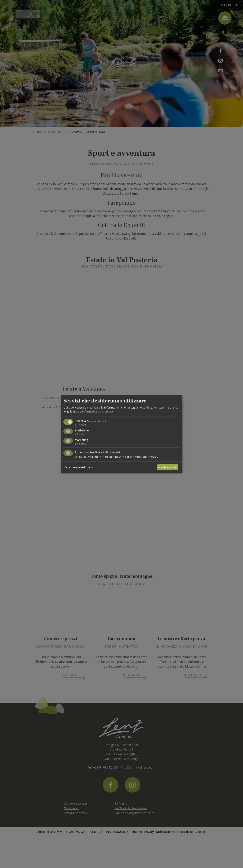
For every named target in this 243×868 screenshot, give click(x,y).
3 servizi (81, 425)
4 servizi (81, 444)
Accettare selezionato (79, 467)
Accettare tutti (168, 467)
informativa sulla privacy (98, 411)
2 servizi (81, 434)
